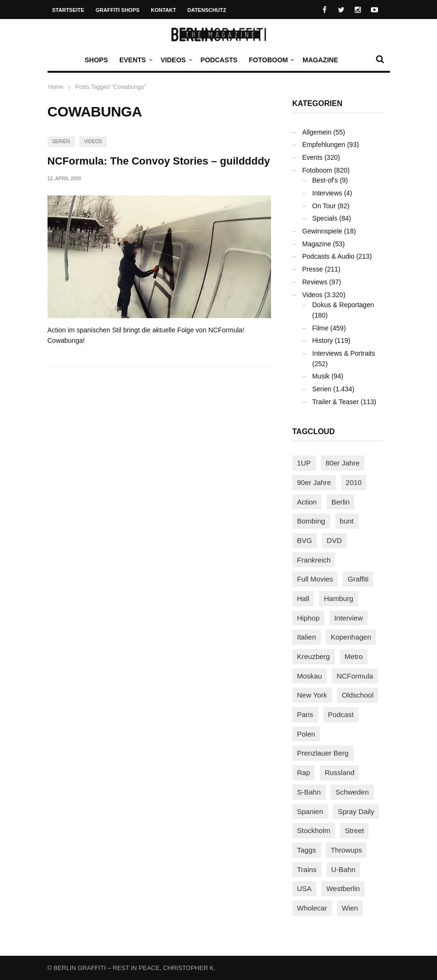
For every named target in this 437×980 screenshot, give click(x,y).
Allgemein (317, 132)
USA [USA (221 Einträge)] (305, 888)
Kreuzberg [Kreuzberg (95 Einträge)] (314, 656)
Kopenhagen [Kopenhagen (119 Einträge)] (351, 637)
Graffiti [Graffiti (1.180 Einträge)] (358, 579)
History (323, 340)
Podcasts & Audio (329, 256)
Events (135, 60)
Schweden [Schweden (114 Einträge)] (352, 792)
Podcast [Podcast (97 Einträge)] (341, 714)
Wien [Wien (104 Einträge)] (350, 908)
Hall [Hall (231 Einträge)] (303, 598)
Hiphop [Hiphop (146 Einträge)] (309, 618)
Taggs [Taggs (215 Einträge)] (307, 850)
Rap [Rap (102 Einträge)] (304, 772)
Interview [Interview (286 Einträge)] (349, 618)
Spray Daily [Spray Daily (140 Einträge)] (356, 811)
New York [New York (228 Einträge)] (312, 695)
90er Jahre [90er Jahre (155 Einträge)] (314, 482)
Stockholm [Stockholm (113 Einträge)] (314, 830)
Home (56, 87)
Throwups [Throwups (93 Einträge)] (346, 850)
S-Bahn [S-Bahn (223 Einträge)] (309, 792)
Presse (313, 269)
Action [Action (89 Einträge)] (307, 502)
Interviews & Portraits (344, 353)
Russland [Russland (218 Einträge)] (340, 772)
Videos (176, 60)
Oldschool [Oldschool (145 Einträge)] (358, 695)
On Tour (324, 206)
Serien (61, 141)
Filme (320, 328)
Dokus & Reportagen (343, 305)
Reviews (315, 282)
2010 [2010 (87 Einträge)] (354, 482)
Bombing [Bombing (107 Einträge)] (311, 521)
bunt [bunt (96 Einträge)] (347, 521)
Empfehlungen (324, 145)
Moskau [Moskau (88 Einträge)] (310, 676)
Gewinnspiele (322, 231)
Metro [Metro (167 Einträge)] (354, 656)
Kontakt (163, 10)
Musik (321, 376)
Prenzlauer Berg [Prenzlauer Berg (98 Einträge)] (323, 753)
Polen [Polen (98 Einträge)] (306, 734)
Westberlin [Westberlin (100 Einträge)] (343, 888)
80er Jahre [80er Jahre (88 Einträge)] (343, 463)
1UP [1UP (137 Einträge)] (304, 463)
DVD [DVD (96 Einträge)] (334, 540)
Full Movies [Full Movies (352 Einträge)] (315, 579)
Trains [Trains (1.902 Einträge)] (307, 869)
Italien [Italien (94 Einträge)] (307, 637)
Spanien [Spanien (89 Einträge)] (310, 811)
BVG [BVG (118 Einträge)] (305, 540)
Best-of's (325, 180)
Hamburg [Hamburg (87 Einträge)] (339, 598)
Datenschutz (207, 10)
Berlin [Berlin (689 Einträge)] (340, 502)
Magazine (320, 60)
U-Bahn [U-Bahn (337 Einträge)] (344, 869)
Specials (325, 218)
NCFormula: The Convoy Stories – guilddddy (159, 161)
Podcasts (219, 60)
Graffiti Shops (117, 10)
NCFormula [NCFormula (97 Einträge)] (355, 676)
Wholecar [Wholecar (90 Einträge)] (312, 908)
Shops (96, 60)
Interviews (327, 193)
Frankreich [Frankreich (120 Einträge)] (314, 560)
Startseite (68, 10)
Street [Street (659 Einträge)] (354, 830)
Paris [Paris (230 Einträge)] (305, 714)
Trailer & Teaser (336, 402)
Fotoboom (271, 60)
